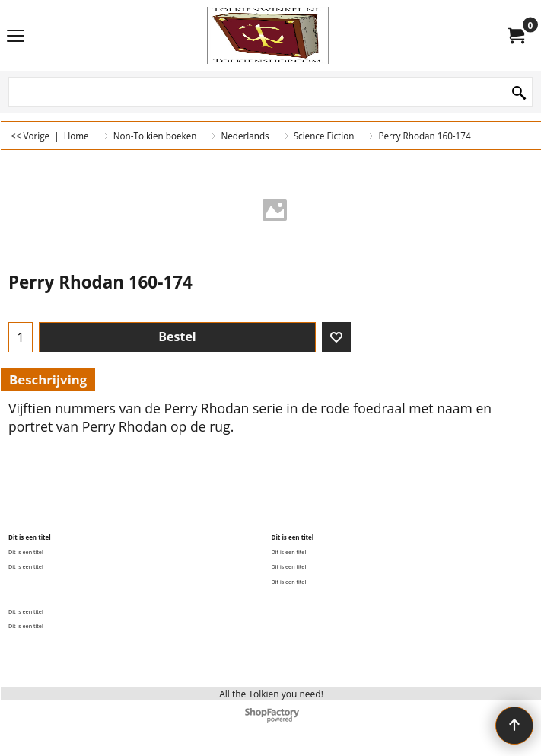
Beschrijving (48, 380)
